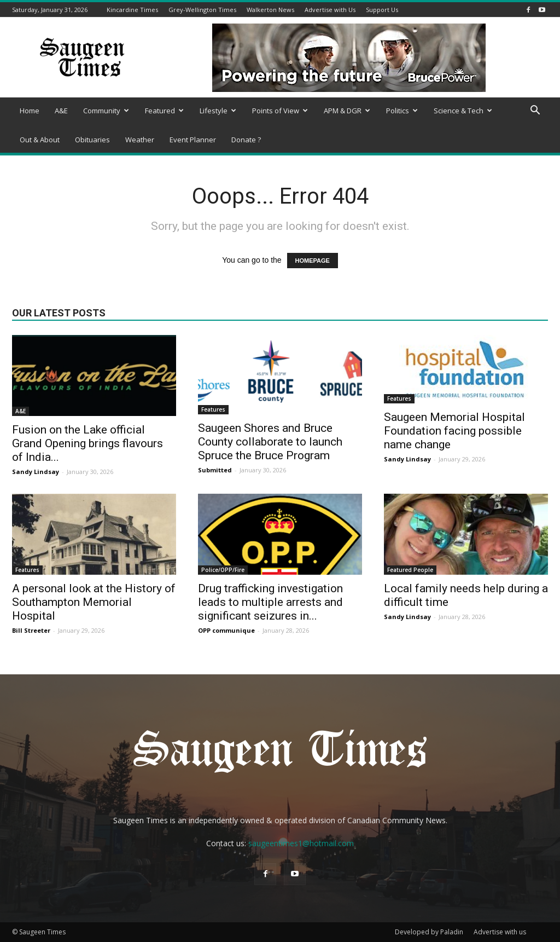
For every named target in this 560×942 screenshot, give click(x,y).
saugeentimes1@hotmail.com (301, 843)
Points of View (280, 111)
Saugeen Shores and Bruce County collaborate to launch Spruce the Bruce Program (270, 442)
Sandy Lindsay (36, 472)
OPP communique (226, 630)
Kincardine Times (132, 10)
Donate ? (246, 140)
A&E (61, 111)
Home (30, 111)
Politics (402, 111)
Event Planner (193, 140)
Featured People (410, 570)
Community (106, 111)
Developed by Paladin (429, 932)
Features (213, 409)
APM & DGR (347, 111)
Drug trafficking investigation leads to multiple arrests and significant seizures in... (270, 602)
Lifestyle (218, 111)
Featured (164, 111)
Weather (140, 140)
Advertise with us (500, 932)
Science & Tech (463, 111)
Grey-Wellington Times (202, 10)
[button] (535, 111)
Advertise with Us (330, 10)
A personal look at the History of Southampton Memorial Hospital (94, 602)
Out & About (40, 140)
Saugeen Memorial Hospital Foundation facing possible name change (454, 431)
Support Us (382, 10)
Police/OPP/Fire (223, 570)
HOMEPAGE (313, 261)
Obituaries (92, 140)
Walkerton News (270, 10)
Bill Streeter (31, 630)
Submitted (215, 470)
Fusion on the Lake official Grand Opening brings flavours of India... (87, 443)
